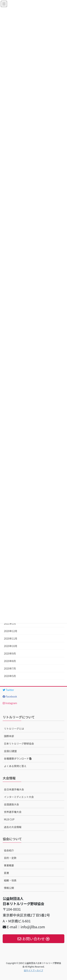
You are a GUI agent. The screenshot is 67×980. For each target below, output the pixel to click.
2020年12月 (11, 631)
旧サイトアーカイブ (33, 970)
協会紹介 (9, 850)
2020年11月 (11, 638)
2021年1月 (10, 623)
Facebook (10, 696)
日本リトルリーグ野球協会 (19, 744)
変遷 (6, 873)
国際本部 (9, 736)
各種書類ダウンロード (18, 758)
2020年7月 (10, 668)
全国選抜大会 (11, 804)
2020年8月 (10, 661)
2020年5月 (10, 676)
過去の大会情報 (13, 827)
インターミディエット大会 (19, 797)
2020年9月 (10, 653)
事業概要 (9, 865)
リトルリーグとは (14, 729)
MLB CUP (9, 819)
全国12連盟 (10, 751)
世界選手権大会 (13, 812)
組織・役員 (10, 880)
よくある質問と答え (15, 766)
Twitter (8, 690)
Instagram (10, 703)
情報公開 (9, 888)
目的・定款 (10, 858)
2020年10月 (11, 646)
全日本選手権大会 (14, 789)
